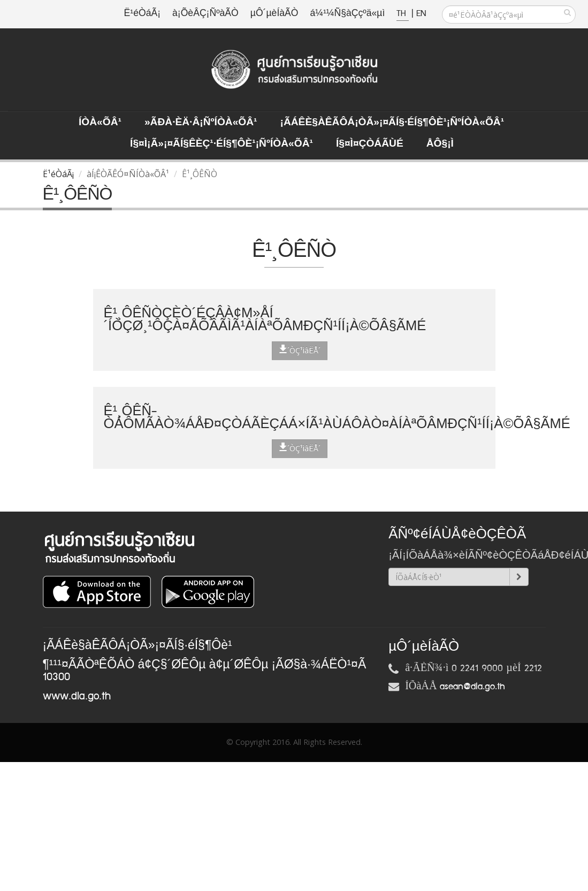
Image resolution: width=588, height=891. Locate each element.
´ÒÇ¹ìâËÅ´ (300, 350)
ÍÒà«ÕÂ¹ (100, 123)
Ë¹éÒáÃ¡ (142, 14)
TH (403, 14)
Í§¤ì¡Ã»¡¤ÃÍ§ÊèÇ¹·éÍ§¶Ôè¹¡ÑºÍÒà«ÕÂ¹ (222, 144)
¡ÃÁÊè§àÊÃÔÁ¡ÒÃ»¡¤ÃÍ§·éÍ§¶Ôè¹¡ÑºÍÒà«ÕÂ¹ (392, 123)
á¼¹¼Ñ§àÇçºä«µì (347, 14)
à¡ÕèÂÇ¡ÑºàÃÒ (205, 14)
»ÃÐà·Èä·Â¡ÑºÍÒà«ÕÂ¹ (201, 123)
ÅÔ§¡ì (440, 144)
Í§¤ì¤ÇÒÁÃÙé (370, 144)
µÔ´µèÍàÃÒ (274, 14)
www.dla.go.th (77, 696)
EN (421, 14)
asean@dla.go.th (472, 687)
